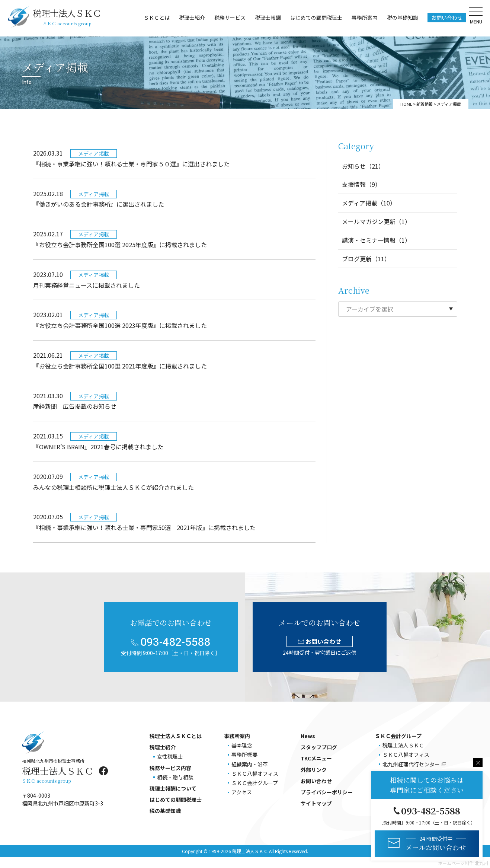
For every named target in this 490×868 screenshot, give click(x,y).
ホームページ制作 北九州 (463, 863)
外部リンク (314, 770)
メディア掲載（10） (369, 203)
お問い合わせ (446, 18)
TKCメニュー (316, 758)
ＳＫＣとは (156, 18)
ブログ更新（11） (366, 259)
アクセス (242, 792)
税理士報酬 (267, 18)
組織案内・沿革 (250, 764)
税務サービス (229, 18)
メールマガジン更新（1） (376, 221)
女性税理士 (170, 756)
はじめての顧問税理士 (316, 18)
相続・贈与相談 (175, 777)
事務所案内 (364, 18)
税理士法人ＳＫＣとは (176, 736)
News (308, 736)
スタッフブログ (319, 747)
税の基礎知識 (402, 18)
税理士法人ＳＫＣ (403, 745)
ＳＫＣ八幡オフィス (255, 773)
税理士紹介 (191, 18)
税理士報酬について (173, 788)
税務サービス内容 (170, 768)
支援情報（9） (361, 184)
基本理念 (242, 745)
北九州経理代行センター (411, 764)
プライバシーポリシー (327, 792)
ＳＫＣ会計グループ (255, 783)
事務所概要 (244, 754)
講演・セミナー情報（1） (376, 240)
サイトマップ (316, 803)
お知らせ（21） (363, 166)
